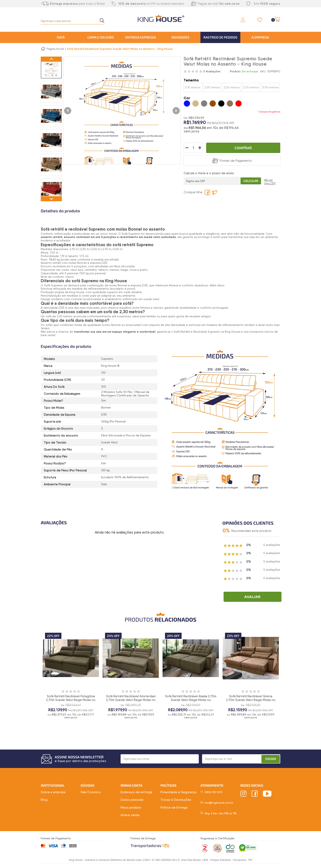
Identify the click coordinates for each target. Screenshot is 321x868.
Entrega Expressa (141, 37)
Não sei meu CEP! (270, 182)
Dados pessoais (132, 800)
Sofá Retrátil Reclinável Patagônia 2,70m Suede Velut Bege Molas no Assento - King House (71, 700)
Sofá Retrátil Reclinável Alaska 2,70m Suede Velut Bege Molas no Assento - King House (191, 700)
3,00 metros (271, 87)
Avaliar (253, 597)
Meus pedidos (131, 808)
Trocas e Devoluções (176, 800)
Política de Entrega (174, 808)
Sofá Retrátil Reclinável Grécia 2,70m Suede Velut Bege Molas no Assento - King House (251, 700)
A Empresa (260, 37)
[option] (51, 68)
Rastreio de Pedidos (220, 37)
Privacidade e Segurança (178, 792)
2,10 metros (193, 87)
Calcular (251, 181)
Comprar (243, 148)
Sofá (61, 37)
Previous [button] (51, 59)
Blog (44, 800)
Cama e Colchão (101, 37)
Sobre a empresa (53, 792)
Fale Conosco (91, 792)
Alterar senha (130, 815)
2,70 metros (251, 87)
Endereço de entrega (136, 792)
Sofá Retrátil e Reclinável (191, 332)
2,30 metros (212, 87)
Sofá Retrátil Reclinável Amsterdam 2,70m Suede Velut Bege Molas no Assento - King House (131, 700)
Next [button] (51, 199)
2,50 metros (232, 87)
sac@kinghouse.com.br (219, 803)
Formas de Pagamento (236, 161)
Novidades (180, 37)
